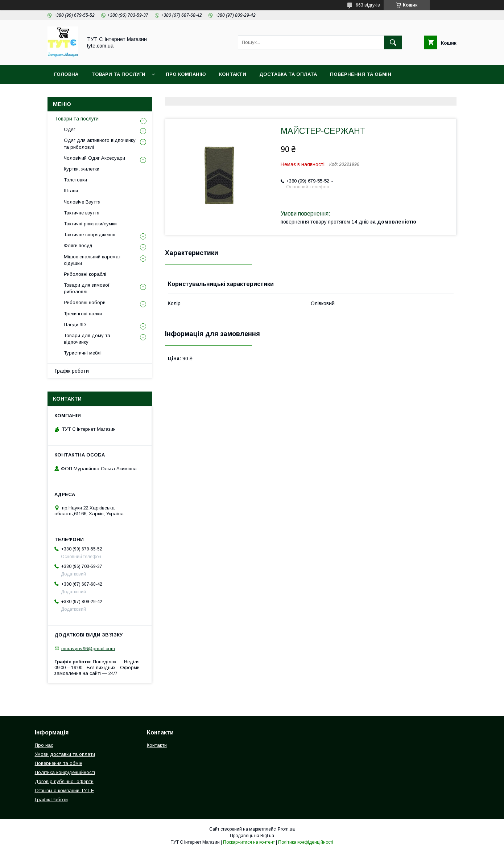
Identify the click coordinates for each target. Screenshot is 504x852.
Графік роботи (72, 371)
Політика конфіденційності (94, 93)
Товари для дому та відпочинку (87, 339)
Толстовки (75, 180)
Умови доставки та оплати (65, 754)
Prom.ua (286, 829)
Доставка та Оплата (288, 74)
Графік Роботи (51, 800)
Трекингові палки (83, 314)
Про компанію (186, 74)
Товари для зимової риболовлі (87, 288)
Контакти (233, 74)
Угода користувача (174, 93)
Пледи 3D (75, 325)
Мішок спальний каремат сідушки (92, 260)
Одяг (70, 129)
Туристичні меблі (83, 353)
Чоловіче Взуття (82, 202)
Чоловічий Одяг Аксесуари (94, 158)
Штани (71, 191)
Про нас (44, 745)
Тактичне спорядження (90, 235)
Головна (66, 74)
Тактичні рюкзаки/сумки (90, 224)
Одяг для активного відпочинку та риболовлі (100, 144)
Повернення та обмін (361, 74)
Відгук (223, 93)
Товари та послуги (77, 119)
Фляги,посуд (78, 245)
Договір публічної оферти (64, 781)
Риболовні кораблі (85, 274)
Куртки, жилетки (82, 169)
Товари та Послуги (118, 74)
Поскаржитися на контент (249, 842)
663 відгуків (368, 5)
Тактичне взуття (82, 213)
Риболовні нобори (85, 302)
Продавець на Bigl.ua (252, 836)
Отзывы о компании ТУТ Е (64, 790)
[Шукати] (393, 42)
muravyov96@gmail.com (88, 648)
